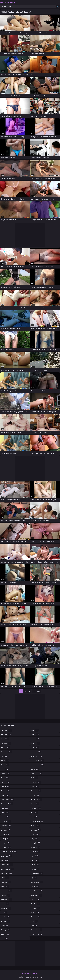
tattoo (35, 865)
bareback (6, 752)
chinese (5, 782)
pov (34, 813)
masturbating (37, 760)
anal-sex (6, 743)
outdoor (36, 791)
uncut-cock (37, 891)
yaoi (34, 925)
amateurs (6, 734)
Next (39, 691)
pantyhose (36, 800)
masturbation (38, 765)
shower (35, 852)
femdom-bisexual (9, 852)
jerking (5, 921)
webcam (36, 917)
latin (35, 730)
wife (34, 921)
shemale (36, 847)
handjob (6, 882)
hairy (5, 878)
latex (5, 938)
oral (34, 778)
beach (5, 765)
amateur (6, 730)
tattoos (35, 869)
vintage (35, 908)
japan (5, 904)
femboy (5, 843)
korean (5, 934)
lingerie (35, 743)
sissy (35, 856)
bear (5, 769)
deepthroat (7, 804)
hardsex (6, 895)
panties (35, 795)
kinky (5, 925)
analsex (5, 747)
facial (5, 834)
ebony (5, 817)
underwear (36, 895)
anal (5, 739)
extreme (6, 830)
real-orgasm (37, 821)
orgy (35, 787)
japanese (6, 908)
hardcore (6, 891)
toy (34, 878)
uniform (35, 899)
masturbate (37, 756)
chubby (5, 787)
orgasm (36, 782)
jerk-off (6, 917)
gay (5, 860)
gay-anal (6, 873)
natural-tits (37, 773)
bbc (4, 756)
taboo (35, 860)
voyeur (35, 912)
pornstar (36, 808)
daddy (5, 795)
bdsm (5, 760)
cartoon (5, 773)
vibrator (35, 904)
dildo (5, 813)
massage (36, 752)
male (35, 747)
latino (35, 734)
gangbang (6, 856)
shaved (35, 843)
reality (35, 826)
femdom (6, 847)
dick (4, 808)
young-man (37, 930)
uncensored (37, 882)
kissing (5, 930)
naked (35, 769)
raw (34, 817)
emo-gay (6, 821)
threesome (37, 873)
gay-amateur (8, 869)
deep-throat (7, 800)
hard (5, 886)
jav (4, 912)
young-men (37, 934)
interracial (7, 899)
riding (35, 834)
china (5, 778)
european (6, 826)
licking (35, 739)
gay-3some (7, 865)
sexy (34, 839)
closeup (5, 791)
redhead (36, 830)
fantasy (5, 839)
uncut (35, 886)
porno (35, 804)
